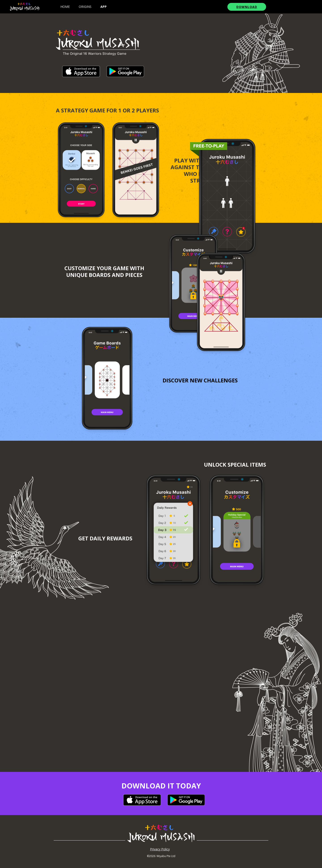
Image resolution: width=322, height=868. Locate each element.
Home (65, 7)
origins (85, 7)
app (104, 7)
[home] (25, 7)
